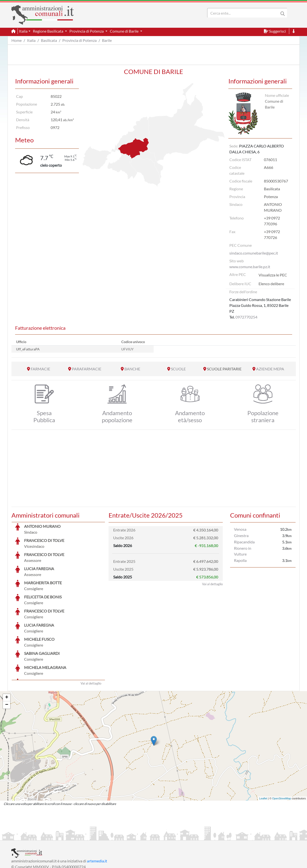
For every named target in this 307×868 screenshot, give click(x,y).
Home (17, 40)
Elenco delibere (271, 284)
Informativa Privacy (71, 836)
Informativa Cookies (107, 836)
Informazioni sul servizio (32, 836)
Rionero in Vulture (243, 551)
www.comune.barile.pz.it (250, 267)
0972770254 (246, 317)
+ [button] (7, 661)
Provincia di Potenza (79, 40)
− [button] (7, 668)
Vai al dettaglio (91, 647)
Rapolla (240, 560)
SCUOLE (178, 369)
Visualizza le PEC (273, 275)
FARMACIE (40, 369)
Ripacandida (244, 542)
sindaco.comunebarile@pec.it (254, 253)
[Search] (244, 13)
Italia (31, 40)
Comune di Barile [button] (125, 31)
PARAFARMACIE (87, 369)
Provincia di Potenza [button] (87, 31)
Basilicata (49, 40)
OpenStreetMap (282, 762)
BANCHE (132, 369)
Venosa (240, 529)
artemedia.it (97, 824)
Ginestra (241, 535)
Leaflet (263, 762)
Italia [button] (23, 31)
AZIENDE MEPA (270, 369)
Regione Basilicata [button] (48, 31)
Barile (107, 40)
